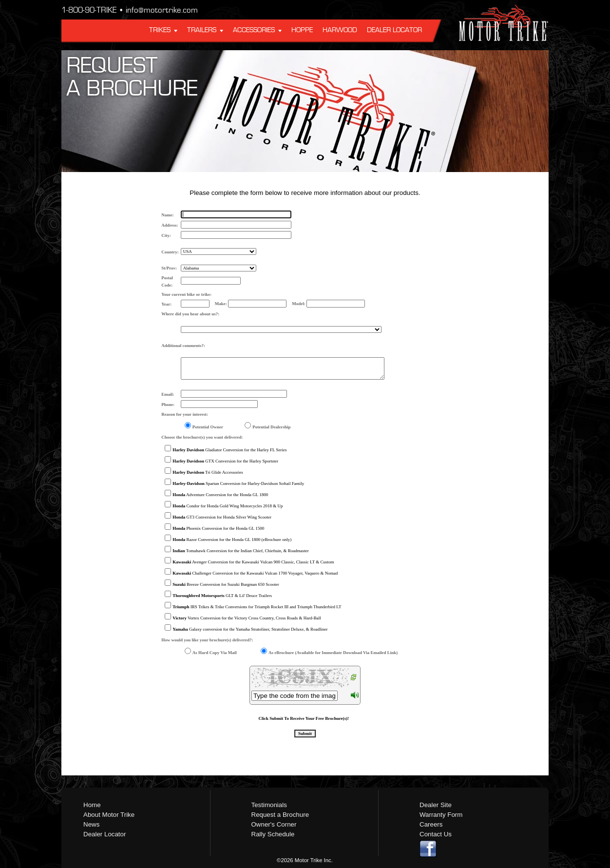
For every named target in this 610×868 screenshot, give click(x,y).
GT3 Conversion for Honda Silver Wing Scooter (222, 517)
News (91, 824)
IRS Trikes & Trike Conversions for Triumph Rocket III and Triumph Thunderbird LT (257, 607)
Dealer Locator (394, 30)
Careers (431, 824)
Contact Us (436, 834)
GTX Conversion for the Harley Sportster (225, 461)
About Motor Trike (109, 815)
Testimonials (269, 805)
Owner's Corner (274, 824)
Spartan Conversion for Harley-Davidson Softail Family (238, 483)
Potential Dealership (271, 427)
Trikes (160, 30)
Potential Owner (208, 427)
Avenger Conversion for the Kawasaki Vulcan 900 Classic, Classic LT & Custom (253, 562)
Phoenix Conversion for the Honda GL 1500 (218, 528)
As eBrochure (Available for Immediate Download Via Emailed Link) (333, 653)
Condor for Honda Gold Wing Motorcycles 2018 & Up (228, 506)
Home (92, 805)
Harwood (340, 30)
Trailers (202, 30)
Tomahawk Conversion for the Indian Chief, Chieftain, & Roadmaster (240, 551)
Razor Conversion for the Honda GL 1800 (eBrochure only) (232, 540)
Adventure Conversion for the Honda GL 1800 (220, 495)
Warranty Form (441, 815)
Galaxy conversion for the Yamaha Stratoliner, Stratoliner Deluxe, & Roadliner (250, 629)
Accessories (254, 30)
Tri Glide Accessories (208, 472)
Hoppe (302, 30)
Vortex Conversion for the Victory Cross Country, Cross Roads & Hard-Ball (247, 618)
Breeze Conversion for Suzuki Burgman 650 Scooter (226, 584)
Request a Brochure (280, 815)
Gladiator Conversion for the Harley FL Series (229, 450)
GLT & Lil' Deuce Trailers (222, 596)
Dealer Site (436, 805)
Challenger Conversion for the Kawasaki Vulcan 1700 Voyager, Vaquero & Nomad (255, 573)
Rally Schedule (273, 834)
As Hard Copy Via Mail (215, 653)
